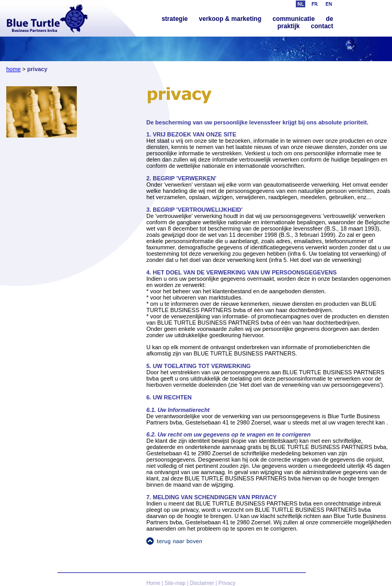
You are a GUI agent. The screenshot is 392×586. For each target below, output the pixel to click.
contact (322, 26)
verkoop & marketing (230, 19)
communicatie (293, 19)
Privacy (227, 583)
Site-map (175, 583)
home (14, 69)
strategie (175, 19)
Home (153, 583)
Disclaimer (202, 583)
